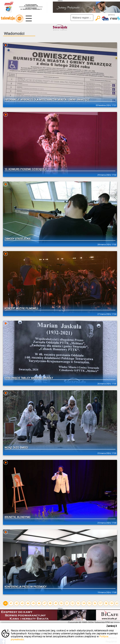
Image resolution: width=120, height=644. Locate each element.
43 (22, 603)
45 (33, 603)
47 (45, 603)
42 (17, 603)
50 (61, 603)
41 (11, 603)
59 (112, 603)
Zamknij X (112, 626)
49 (56, 603)
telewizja (12, 19)
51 (67, 603)
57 (100, 603)
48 (50, 603)
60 (117, 603)
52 (72, 603)
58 (106, 603)
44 (28, 603)
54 (84, 603)
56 (95, 603)
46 (39, 603)
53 (78, 603)
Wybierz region (82, 18)
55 (89, 603)
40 (5, 603)
